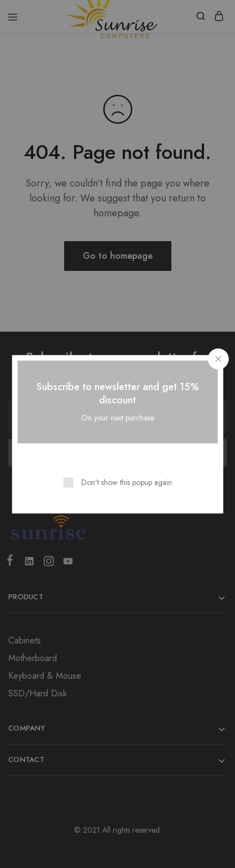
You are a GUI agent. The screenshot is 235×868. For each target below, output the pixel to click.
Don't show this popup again (127, 482)
